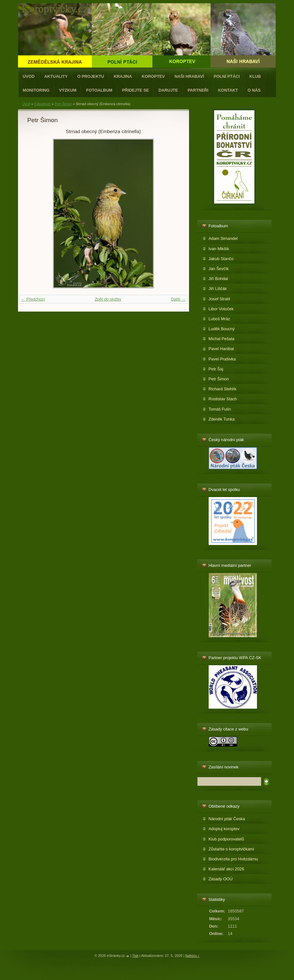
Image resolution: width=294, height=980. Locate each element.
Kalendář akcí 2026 (226, 869)
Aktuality (56, 76)
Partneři (198, 90)
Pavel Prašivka (222, 359)
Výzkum (68, 90)
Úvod (29, 76)
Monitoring (36, 90)
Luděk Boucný (222, 329)
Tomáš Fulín (220, 409)
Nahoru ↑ (192, 956)
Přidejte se (135, 90)
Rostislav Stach (223, 399)
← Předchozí (33, 299)
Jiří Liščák (218, 289)
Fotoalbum (99, 90)
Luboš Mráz (219, 319)
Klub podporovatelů (226, 839)
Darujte (168, 90)
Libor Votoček (221, 309)
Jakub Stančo (221, 259)
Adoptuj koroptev (224, 829)
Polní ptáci (227, 76)
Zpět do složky (108, 299)
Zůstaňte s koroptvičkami (232, 849)
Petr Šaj (216, 369)
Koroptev (153, 76)
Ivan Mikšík (219, 249)
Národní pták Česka (227, 819)
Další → (178, 299)
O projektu (91, 76)
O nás (254, 90)
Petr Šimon (63, 104)
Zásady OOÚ (221, 879)
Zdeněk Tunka (222, 419)
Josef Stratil (219, 299)
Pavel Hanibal (221, 349)
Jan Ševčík (219, 269)
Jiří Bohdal (218, 279)
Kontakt (228, 90)
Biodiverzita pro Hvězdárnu (233, 859)
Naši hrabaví (189, 76)
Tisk (135, 956)
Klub (255, 76)
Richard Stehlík (223, 389)
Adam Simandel (223, 238)
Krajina (123, 76)
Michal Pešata (222, 339)
